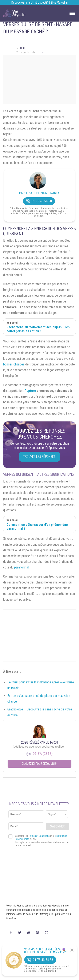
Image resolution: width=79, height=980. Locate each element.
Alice (23, 48)
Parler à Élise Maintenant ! (39, 193)
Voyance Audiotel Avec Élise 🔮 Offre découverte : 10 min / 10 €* (45, 951)
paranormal (21, 567)
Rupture (30, 391)
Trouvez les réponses (39, 457)
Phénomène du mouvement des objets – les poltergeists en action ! (38, 329)
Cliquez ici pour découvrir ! (39, 764)
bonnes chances (14, 364)
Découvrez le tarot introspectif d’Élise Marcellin (39, 3)
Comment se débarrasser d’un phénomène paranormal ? (37, 527)
